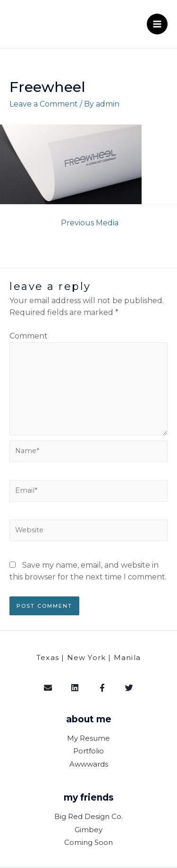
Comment (29, 336)
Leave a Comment (44, 104)
